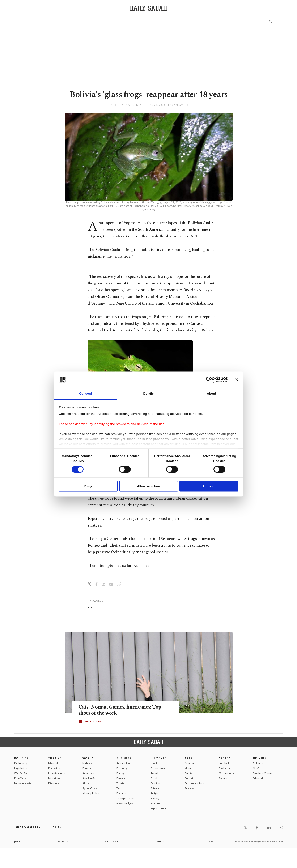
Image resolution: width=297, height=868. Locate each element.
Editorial (258, 778)
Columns (258, 763)
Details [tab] (149, 393)
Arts (189, 758)
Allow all (209, 486)
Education (54, 768)
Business (124, 758)
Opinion (260, 758)
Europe (87, 768)
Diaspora (54, 783)
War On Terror (23, 773)
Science (155, 788)
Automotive (123, 763)
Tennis (223, 778)
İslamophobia (91, 793)
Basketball (225, 768)
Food (154, 778)
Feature (155, 803)
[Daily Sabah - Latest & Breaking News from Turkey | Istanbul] (148, 8)
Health (155, 763)
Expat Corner (158, 809)
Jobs (17, 842)
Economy (122, 768)
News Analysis (23, 783)
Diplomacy (21, 763)
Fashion (155, 783)
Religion (155, 793)
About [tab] (212, 393)
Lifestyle (159, 758)
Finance (121, 778)
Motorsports (226, 773)
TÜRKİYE (55, 758)
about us (112, 842)
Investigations (56, 773)
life (90, 607)
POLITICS (21, 758)
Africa (86, 783)
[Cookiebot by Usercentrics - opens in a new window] (209, 380)
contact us (164, 842)
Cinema (189, 763)
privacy (63, 842)
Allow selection (148, 486)
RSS (211, 842)
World (88, 758)
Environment (158, 768)
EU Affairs (20, 778)
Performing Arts (194, 783)
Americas (88, 773)
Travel (154, 773)
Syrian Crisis (90, 788)
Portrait (189, 778)
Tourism (121, 783)
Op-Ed (257, 768)
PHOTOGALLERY (94, 722)
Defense (121, 793)
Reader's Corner (263, 773)
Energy (120, 773)
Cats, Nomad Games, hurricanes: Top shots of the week (120, 710)
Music (188, 768)
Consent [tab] (86, 393)
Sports (225, 758)
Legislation (21, 768)
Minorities (54, 778)
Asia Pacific (89, 778)
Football (224, 763)
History (155, 798)
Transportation (126, 798)
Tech (119, 788)
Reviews (189, 788)
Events (188, 773)
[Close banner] (237, 380)
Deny (88, 486)
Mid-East (88, 763)
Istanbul (53, 763)
